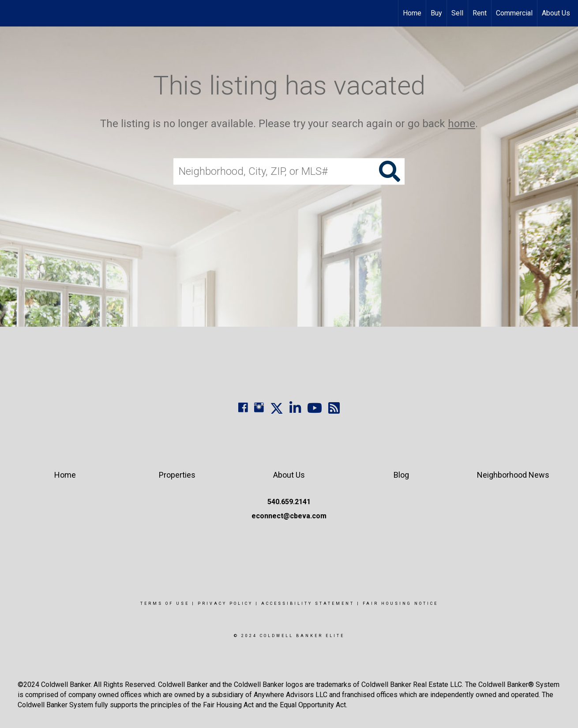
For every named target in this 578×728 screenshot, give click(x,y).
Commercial (514, 13)
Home (412, 13)
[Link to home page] (11, 13)
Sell (457, 13)
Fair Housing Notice (400, 604)
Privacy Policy (225, 604)
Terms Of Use (165, 604)
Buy (436, 13)
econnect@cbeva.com (289, 516)
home (462, 124)
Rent (480, 13)
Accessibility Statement (308, 604)
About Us (556, 13)
